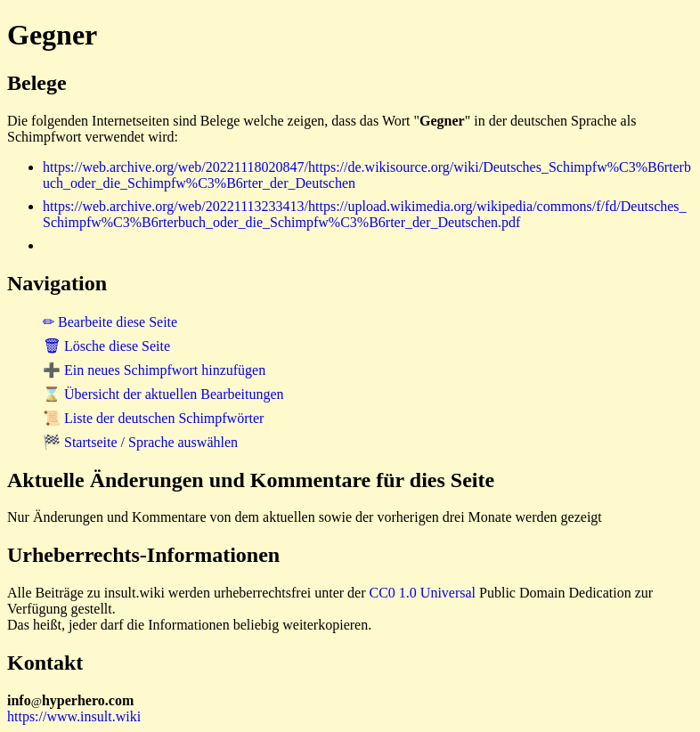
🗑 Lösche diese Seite (106, 346)
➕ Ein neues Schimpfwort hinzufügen (154, 370)
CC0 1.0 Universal (423, 593)
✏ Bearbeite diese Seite (110, 322)
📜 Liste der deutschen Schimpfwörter (153, 418)
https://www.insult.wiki (74, 716)
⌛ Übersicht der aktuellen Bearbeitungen (163, 394)
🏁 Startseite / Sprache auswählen (140, 442)
